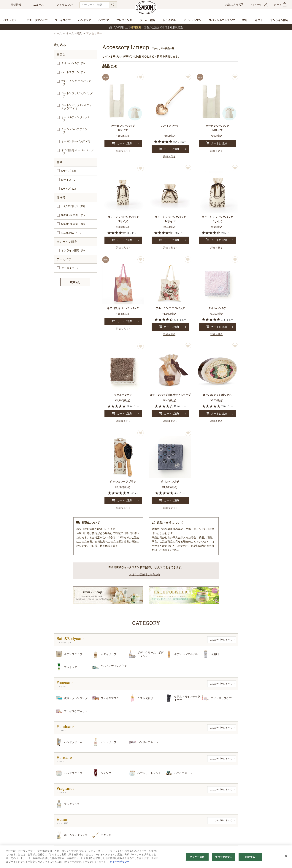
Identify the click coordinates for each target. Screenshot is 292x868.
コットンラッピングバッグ (77, 95)
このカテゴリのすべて (221, 640)
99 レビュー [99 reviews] (227, 233)
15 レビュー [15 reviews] (227, 406)
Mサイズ (70, 180)
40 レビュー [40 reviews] (133, 406)
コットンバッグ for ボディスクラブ (77, 107)
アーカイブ (71, 268)
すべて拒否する (224, 857)
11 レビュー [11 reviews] (133, 493)
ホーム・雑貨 (74, 33)
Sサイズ (69, 171)
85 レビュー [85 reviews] (133, 233)
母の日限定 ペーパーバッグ (77, 152)
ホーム (58, 33)
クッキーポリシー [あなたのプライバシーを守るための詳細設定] (120, 862)
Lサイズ (69, 189)
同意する (250, 857)
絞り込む (75, 282)
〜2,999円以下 (74, 206)
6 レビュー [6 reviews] (180, 493)
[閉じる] (286, 856)
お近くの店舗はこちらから (145, 574)
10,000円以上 (73, 233)
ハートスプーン (74, 72)
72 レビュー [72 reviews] (180, 320)
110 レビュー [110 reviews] (180, 233)
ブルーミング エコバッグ (76, 83)
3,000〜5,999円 (74, 215)
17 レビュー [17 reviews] (227, 320)
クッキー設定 (197, 857)
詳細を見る (122, 151)
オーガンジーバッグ (76, 141)
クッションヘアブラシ (74, 131)
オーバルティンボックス (76, 119)
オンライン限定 (74, 250)
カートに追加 (122, 143)
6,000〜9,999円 (74, 224)
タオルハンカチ (74, 63)
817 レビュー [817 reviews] (180, 142)
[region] (146, 857)
